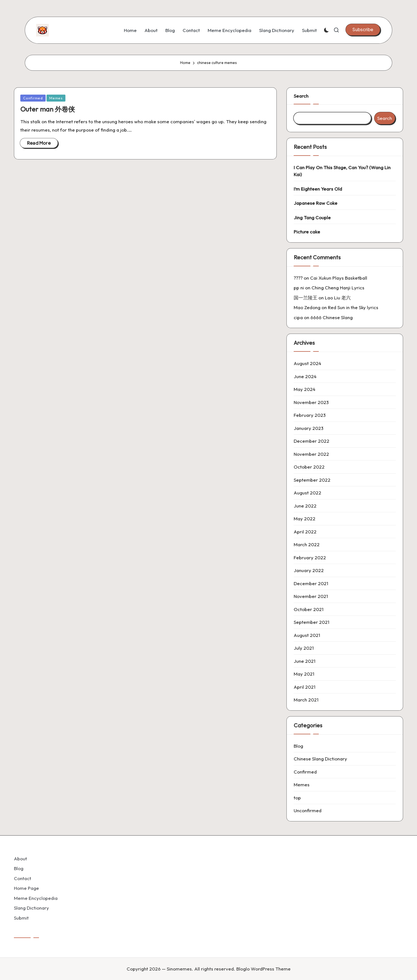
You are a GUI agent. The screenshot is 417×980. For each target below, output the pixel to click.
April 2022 (305, 532)
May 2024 (305, 389)
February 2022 (310, 557)
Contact (23, 878)
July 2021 (304, 648)
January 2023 (309, 428)
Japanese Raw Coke (316, 203)
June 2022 (305, 506)
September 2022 (312, 480)
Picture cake (307, 232)
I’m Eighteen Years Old (318, 189)
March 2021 (306, 700)
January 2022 (309, 570)
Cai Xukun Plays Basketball (339, 278)
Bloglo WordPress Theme (263, 969)
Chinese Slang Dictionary (320, 759)
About (20, 859)
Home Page (26, 888)
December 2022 (311, 441)
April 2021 (305, 687)
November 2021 (311, 596)
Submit (21, 918)
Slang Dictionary (31, 908)
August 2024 (307, 363)
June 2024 (305, 376)
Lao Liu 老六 (338, 298)
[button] (363, 29)
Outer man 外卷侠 (48, 109)
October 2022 (309, 467)
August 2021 (307, 635)
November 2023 (311, 402)
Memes (56, 98)
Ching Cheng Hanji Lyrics (338, 288)
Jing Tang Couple (312, 217)
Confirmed (33, 98)
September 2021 (311, 622)
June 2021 (305, 661)
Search (301, 96)
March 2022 (307, 544)
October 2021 (309, 609)
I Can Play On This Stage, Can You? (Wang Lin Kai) (342, 171)
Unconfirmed (308, 810)
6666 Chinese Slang (332, 317)
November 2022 (311, 454)
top (297, 798)
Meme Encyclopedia (36, 898)
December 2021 (311, 583)
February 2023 (310, 415)
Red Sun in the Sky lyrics (353, 307)
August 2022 (307, 493)
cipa (298, 317)
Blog (298, 746)
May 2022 (305, 519)
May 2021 (304, 674)
